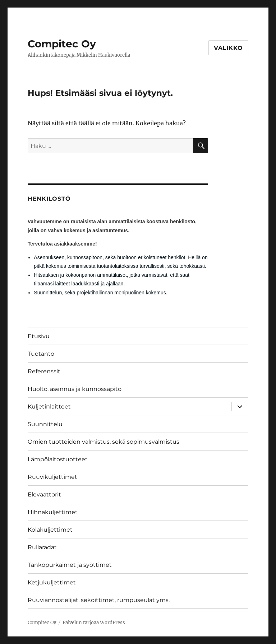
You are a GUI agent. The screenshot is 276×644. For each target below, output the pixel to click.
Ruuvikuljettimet (52, 477)
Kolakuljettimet (50, 530)
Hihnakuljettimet (53, 512)
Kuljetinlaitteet (49, 407)
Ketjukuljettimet (52, 582)
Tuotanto (41, 354)
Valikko (228, 48)
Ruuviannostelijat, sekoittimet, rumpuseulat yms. (99, 600)
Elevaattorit (44, 494)
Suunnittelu (45, 424)
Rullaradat (42, 547)
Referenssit (44, 371)
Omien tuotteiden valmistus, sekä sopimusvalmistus (103, 442)
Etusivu (39, 336)
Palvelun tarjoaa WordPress (94, 623)
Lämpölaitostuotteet (58, 459)
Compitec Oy (62, 44)
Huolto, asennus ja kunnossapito (75, 389)
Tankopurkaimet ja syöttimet (70, 565)
